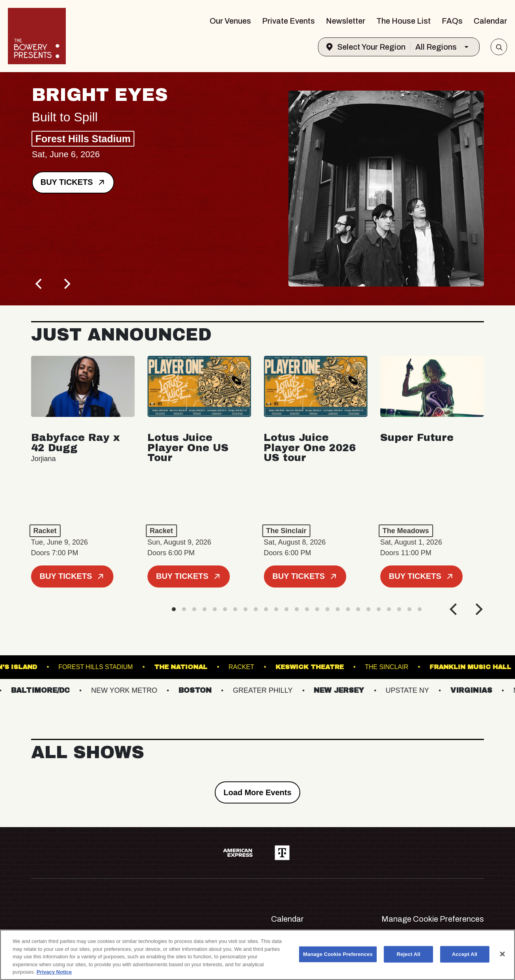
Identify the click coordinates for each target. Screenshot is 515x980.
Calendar (490, 21)
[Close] (502, 954)
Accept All (465, 954)
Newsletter (346, 21)
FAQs (452, 21)
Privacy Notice (54, 972)
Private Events (288, 21)
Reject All (409, 954)
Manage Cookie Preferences (433, 919)
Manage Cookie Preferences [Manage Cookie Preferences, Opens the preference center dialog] (338, 954)
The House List (403, 21)
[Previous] (40, 284)
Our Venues (230, 21)
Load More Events (257, 792)
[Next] (67, 284)
